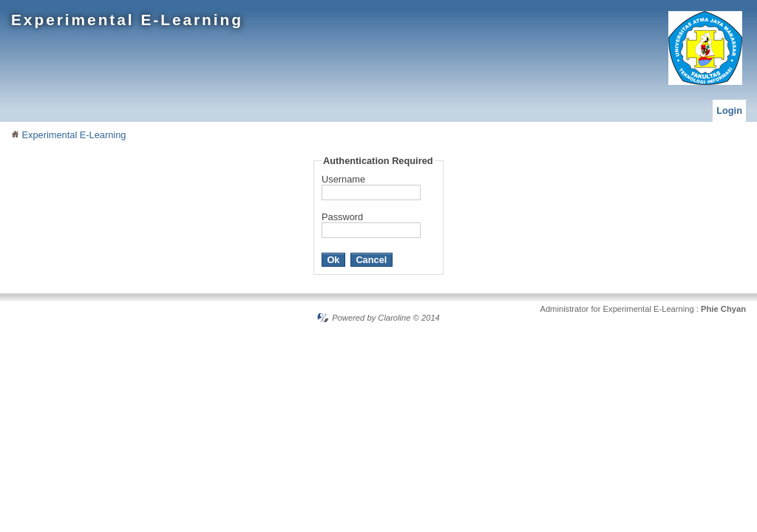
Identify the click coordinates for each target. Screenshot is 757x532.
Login (729, 110)
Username (343, 179)
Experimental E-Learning (127, 20)
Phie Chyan (723, 309)
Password (342, 217)
